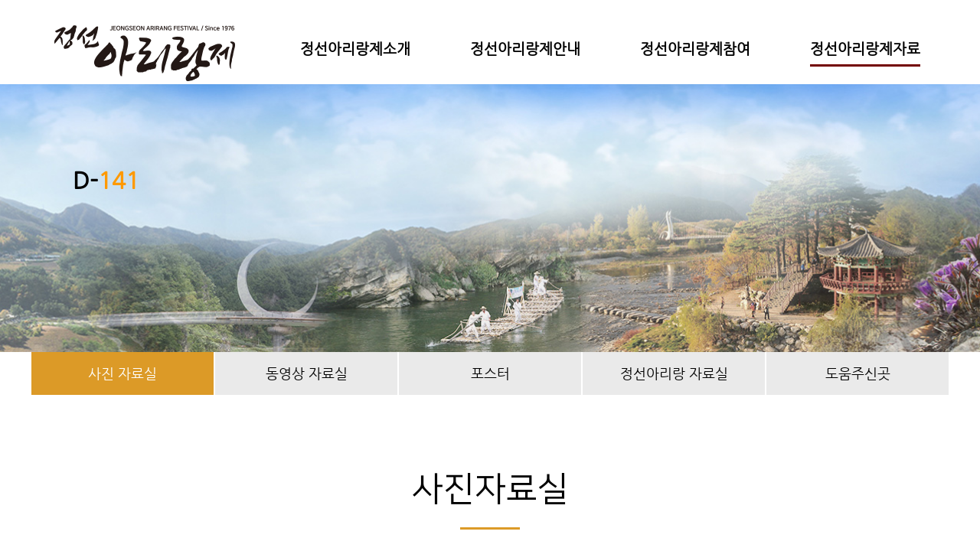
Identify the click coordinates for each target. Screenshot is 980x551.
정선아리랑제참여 (695, 49)
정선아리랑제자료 (865, 49)
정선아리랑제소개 (355, 49)
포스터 (490, 373)
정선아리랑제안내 (525, 49)
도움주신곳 (858, 373)
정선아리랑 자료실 (674, 373)
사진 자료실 (122, 373)
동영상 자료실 (307, 373)
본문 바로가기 (0, 0)
